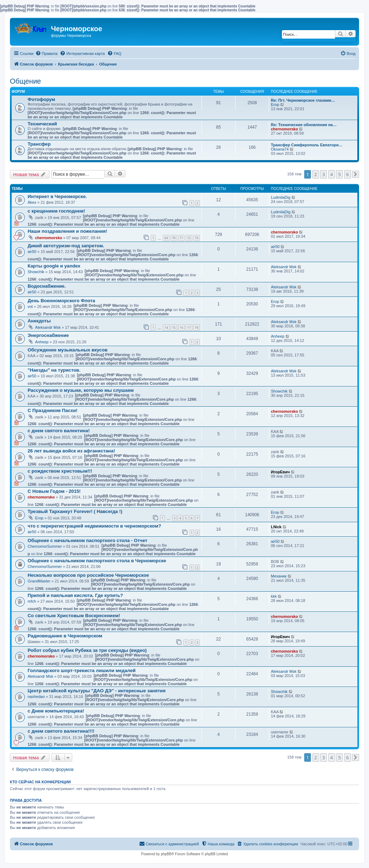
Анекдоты (39, 321)
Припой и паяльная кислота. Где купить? (75, 595)
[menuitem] (47, 53)
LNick (276, 527)
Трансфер (39, 144)
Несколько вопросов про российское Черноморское (88, 575)
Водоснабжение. (47, 286)
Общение (25, 81)
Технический (42, 124)
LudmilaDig (281, 197)
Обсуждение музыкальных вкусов (68, 350)
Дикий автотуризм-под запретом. (66, 246)
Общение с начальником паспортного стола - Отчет (87, 540)
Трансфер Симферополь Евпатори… (307, 145)
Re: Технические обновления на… (304, 125)
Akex (32, 202)
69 (166, 238)
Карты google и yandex (54, 266)
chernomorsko (284, 129)
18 (197, 328)
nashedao (36, 697)
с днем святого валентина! (59, 431)
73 (197, 238)
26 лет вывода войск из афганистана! (71, 451)
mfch (32, 601)
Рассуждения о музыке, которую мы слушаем (81, 390)
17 (189, 328)
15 (174, 328)
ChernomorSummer (45, 546)
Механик (279, 576)
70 (174, 238)
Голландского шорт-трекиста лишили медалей (82, 670)
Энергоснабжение (48, 335)
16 (181, 328)
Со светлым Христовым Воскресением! (74, 616)
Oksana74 (280, 149)
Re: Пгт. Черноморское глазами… (303, 100)
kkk (274, 596)
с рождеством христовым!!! (60, 471)
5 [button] (339, 174)
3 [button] (323, 174)
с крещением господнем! (56, 211)
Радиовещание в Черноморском (65, 636)
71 (181, 238)
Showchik (36, 272)
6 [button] (348, 174)
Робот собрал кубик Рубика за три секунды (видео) (87, 650)
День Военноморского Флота (61, 301)
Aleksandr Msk (284, 267)
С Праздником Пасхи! (53, 410)
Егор (275, 105)
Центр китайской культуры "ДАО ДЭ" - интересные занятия (96, 691)
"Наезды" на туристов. (54, 370)
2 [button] (316, 174)
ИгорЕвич (280, 472)
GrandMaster (39, 581)
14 (166, 328)
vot (30, 306)
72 (189, 238)
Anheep (42, 342)
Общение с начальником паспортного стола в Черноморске (97, 561)
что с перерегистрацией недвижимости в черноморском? (94, 526)
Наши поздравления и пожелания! (67, 231)
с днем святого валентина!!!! (61, 731)
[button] (356, 174)
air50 (32, 252)
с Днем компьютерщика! (56, 711)
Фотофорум (41, 99)
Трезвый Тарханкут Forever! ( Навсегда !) (75, 511)
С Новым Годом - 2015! (54, 491)
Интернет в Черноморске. (57, 196)
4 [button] (332, 174)
